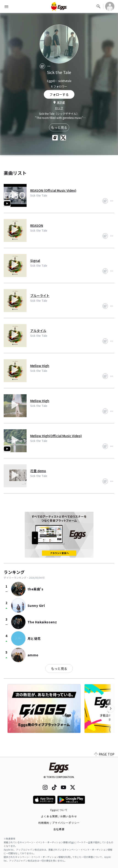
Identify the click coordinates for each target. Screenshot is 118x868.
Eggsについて (59, 810)
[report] (49, 66)
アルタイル (38, 331)
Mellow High (40, 366)
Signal (35, 260)
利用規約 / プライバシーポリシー (59, 823)
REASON (37, 225)
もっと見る (59, 127)
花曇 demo (38, 471)
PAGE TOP (104, 754)
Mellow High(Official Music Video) (56, 436)
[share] (42, 66)
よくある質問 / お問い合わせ (59, 816)
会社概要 (59, 829)
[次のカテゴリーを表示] (111, 709)
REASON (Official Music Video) (53, 190)
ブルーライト (40, 296)
